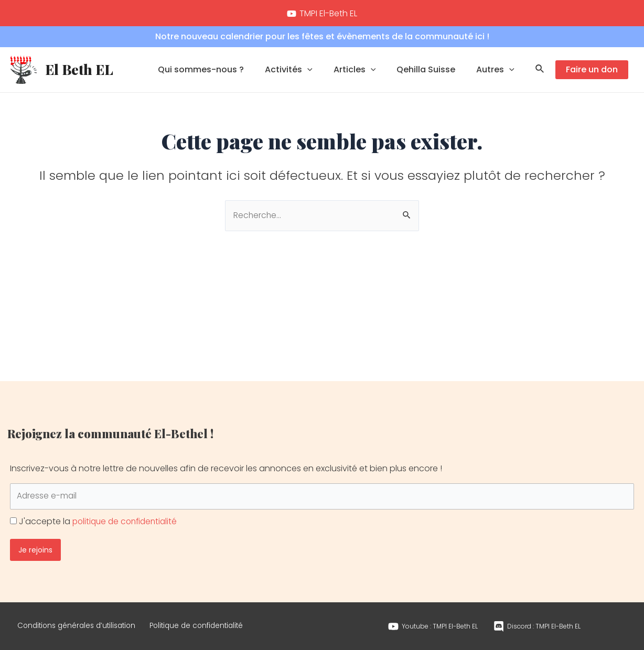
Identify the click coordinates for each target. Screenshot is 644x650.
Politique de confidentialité (217, 622)
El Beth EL (79, 71)
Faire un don (592, 71)
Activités (303, 71)
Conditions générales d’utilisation (84, 622)
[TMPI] (322, 14)
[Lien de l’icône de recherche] (540, 71)
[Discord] (537, 623)
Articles (365, 71)
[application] (322, 71)
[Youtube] (433, 623)
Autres (497, 71)
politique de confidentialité (127, 514)
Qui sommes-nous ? (220, 71)
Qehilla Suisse (432, 71)
